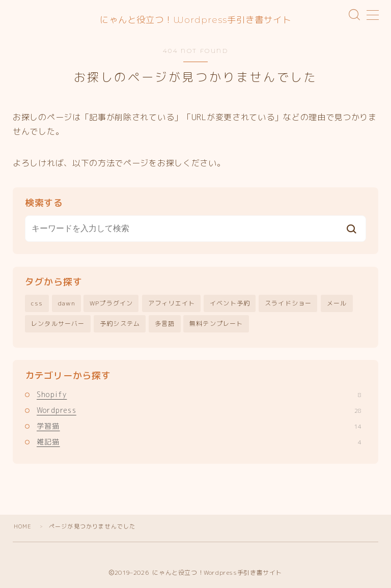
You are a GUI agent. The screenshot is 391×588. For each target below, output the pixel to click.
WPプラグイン (111, 304)
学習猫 (199, 426)
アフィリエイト (172, 304)
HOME (23, 526)
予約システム (120, 324)
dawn (67, 304)
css (37, 304)
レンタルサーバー (58, 324)
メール (337, 304)
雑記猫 (199, 442)
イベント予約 (230, 304)
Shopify (199, 394)
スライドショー (288, 304)
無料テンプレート (216, 324)
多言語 (165, 324)
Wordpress (199, 410)
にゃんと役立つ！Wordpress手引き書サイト (196, 20)
